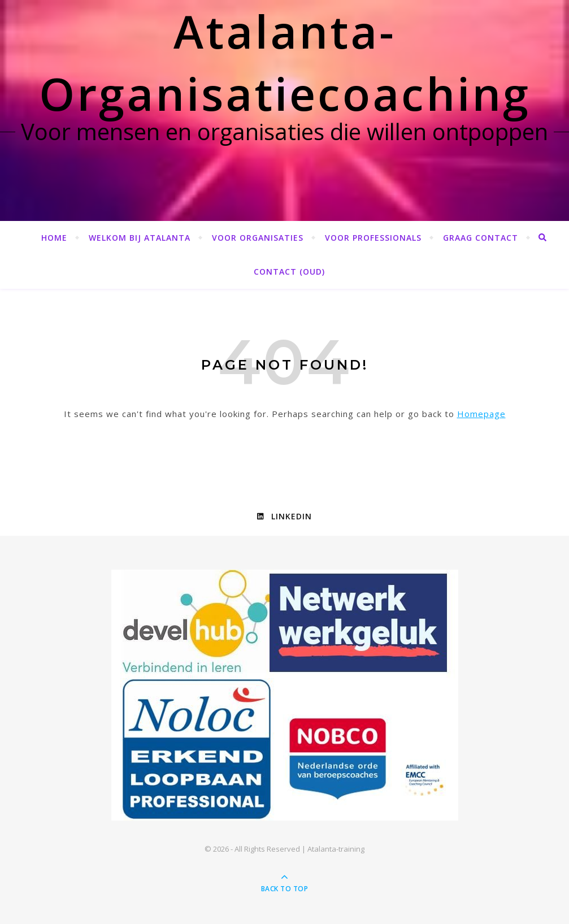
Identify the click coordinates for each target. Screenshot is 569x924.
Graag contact (481, 238)
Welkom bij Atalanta (140, 238)
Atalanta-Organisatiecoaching (285, 62)
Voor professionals (373, 238)
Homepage (481, 414)
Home (54, 238)
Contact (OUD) (289, 272)
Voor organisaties (258, 238)
